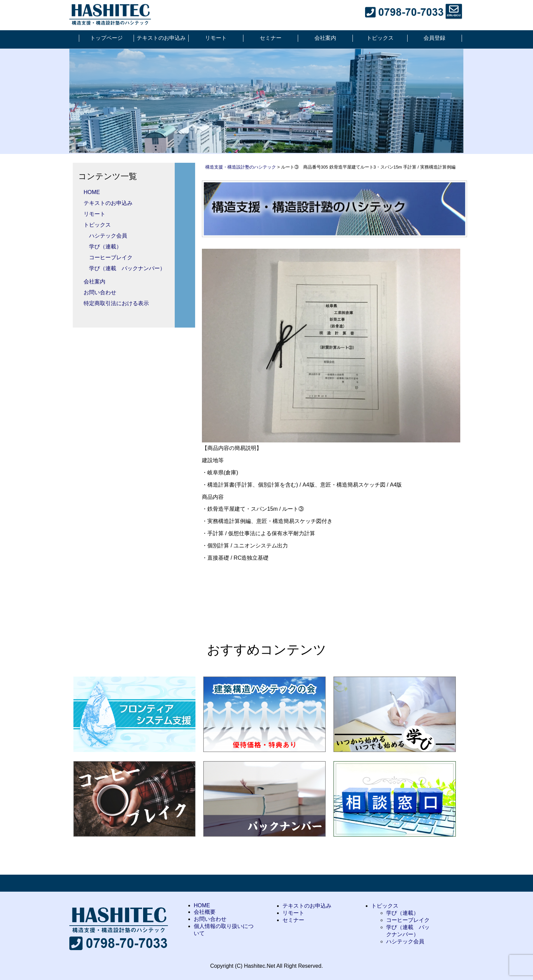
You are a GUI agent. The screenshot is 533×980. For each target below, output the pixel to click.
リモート (216, 38)
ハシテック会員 (108, 236)
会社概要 (205, 912)
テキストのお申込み (161, 38)
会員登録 (434, 38)
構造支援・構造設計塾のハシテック (241, 167)
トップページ (106, 38)
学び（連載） (105, 247)
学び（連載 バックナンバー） (127, 268)
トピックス (380, 38)
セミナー (271, 38)
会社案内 (325, 38)
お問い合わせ (100, 292)
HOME (92, 192)
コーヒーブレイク (111, 257)
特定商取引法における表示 (116, 303)
